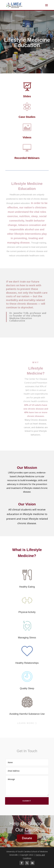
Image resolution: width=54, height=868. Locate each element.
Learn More (26, 723)
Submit (27, 801)
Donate (27, 838)
